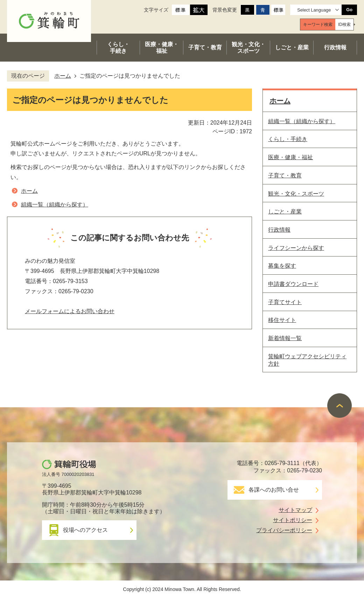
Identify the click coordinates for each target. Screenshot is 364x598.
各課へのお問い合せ (274, 490)
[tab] (318, 24)
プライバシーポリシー (284, 530)
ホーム (63, 76)
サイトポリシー (293, 520)
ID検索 (344, 24)
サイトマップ (295, 510)
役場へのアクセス (85, 530)
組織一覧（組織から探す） (55, 205)
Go (349, 10)
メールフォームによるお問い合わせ (70, 311)
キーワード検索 (318, 24)
